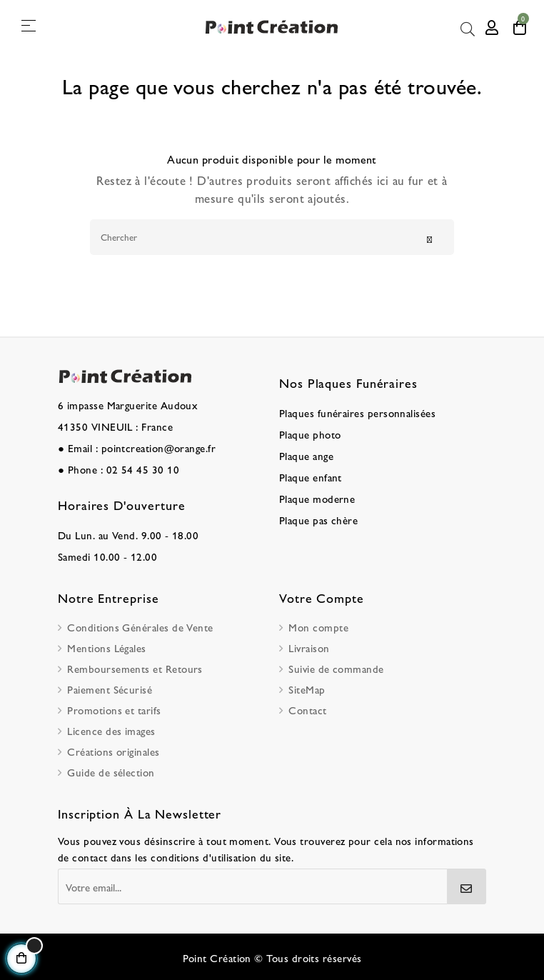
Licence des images (111, 730)
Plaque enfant (311, 477)
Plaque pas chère (318, 520)
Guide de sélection (111, 772)
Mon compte (318, 627)
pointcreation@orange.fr (159, 447)
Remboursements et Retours (135, 668)
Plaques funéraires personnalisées (357, 412)
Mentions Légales (106, 647)
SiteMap (307, 689)
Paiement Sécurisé (110, 689)
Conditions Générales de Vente (140, 627)
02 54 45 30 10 (143, 469)
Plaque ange (306, 455)
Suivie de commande (336, 668)
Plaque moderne (317, 498)
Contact (307, 710)
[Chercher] (272, 237)
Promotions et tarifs (114, 710)
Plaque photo (310, 434)
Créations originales (113, 751)
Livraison (309, 647)
